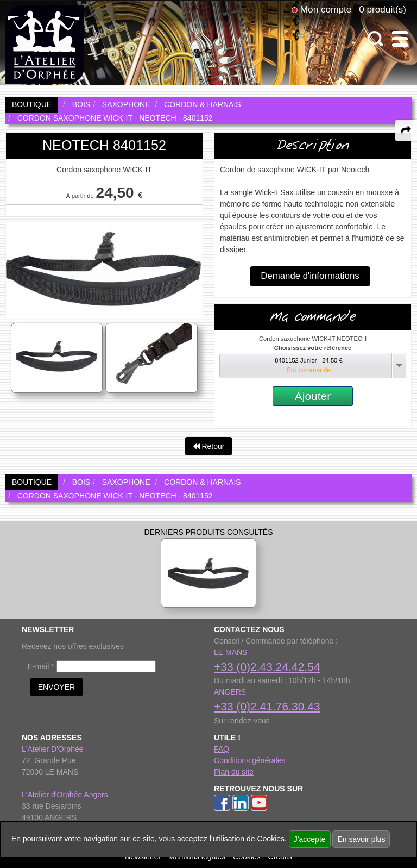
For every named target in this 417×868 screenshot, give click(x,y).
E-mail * (41, 666)
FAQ (222, 749)
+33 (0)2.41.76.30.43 (267, 706)
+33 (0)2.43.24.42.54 (267, 667)
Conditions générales (250, 760)
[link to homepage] (45, 44)
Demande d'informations (310, 276)
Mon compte (326, 9)
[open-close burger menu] (400, 39)
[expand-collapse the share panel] (406, 130)
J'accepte (310, 839)
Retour (209, 446)
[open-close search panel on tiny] (375, 39)
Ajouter (313, 396)
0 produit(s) (383, 9)
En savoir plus (361, 839)
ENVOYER (56, 687)
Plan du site (234, 772)
